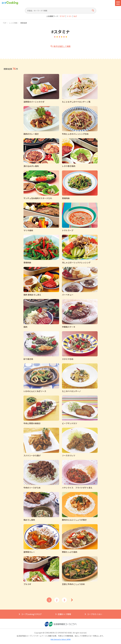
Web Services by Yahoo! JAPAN (61, 639)
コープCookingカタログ (31, 614)
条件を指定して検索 (62, 46)
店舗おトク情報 (64, 614)
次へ (72, 600)
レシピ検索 (13, 23)
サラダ (62, 16)
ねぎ (75, 16)
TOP (5, 23)
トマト (69, 16)
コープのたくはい (95, 614)
